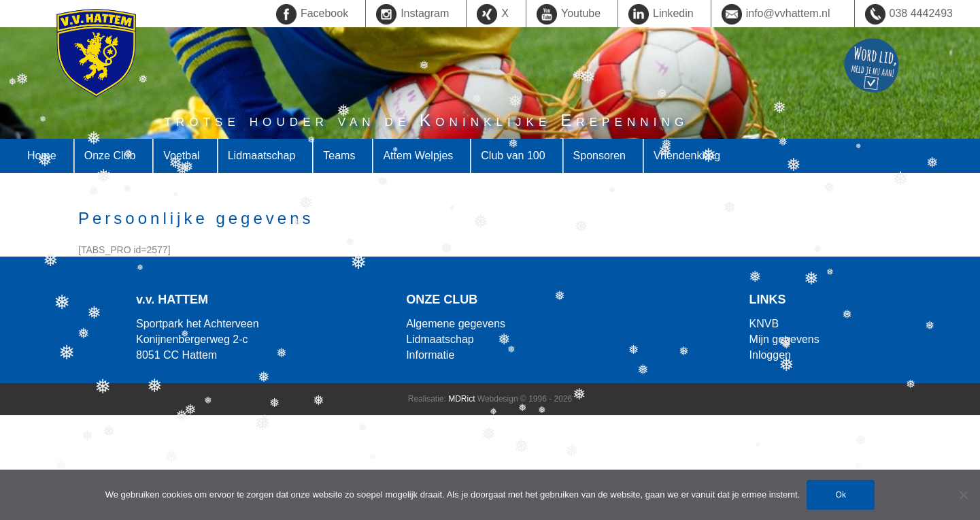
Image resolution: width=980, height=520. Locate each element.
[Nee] (963, 495)
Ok (841, 495)
